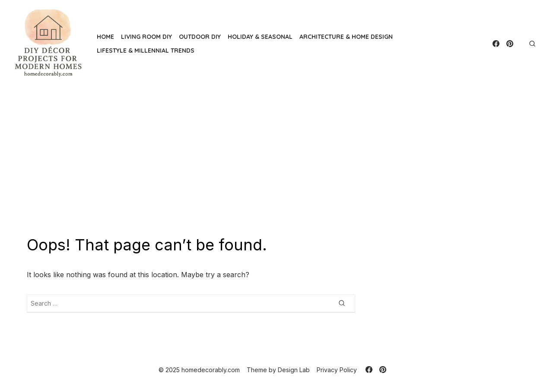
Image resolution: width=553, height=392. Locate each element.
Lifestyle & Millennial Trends (146, 51)
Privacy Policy (337, 370)
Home (105, 37)
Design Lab (294, 370)
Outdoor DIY (200, 37)
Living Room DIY (146, 37)
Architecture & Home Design (346, 37)
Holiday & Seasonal (260, 37)
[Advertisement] (276, 161)
